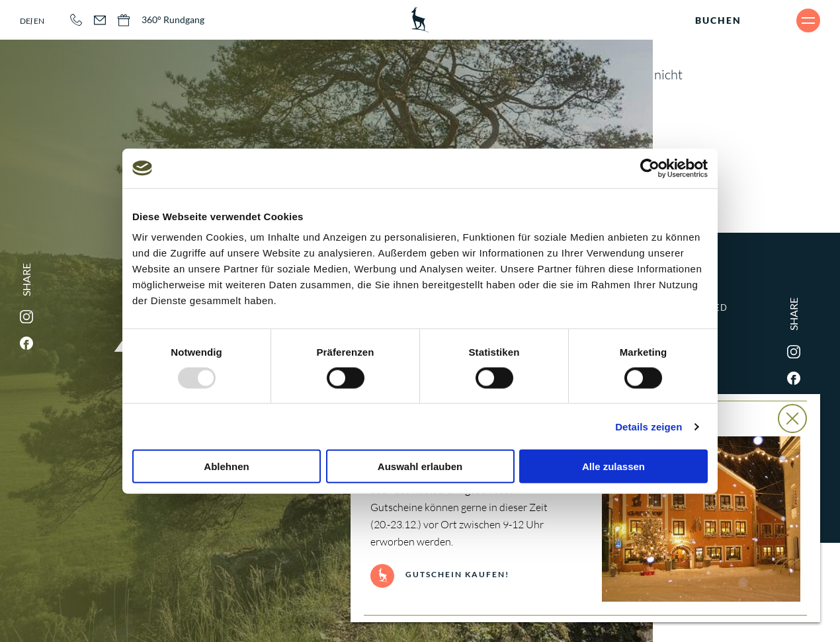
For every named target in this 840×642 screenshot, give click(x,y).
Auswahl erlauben (420, 466)
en (39, 21)
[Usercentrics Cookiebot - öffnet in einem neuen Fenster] (650, 168)
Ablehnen (226, 466)
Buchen (718, 20)
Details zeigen (649, 426)
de (25, 21)
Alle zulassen (613, 466)
